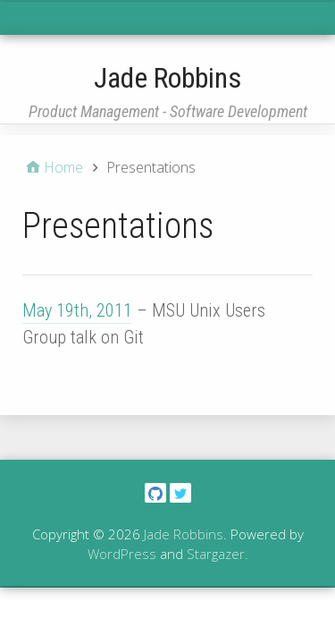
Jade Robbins (167, 78)
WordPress (122, 554)
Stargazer (216, 554)
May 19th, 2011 (77, 310)
